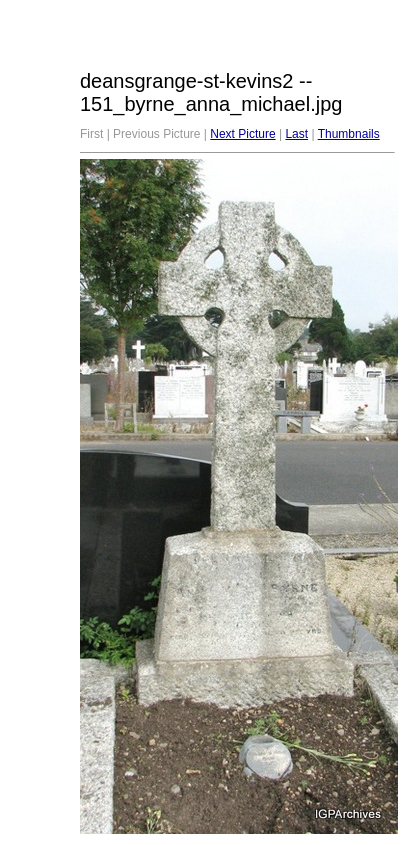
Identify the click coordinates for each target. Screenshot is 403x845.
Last (296, 134)
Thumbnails (349, 134)
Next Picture (242, 134)
